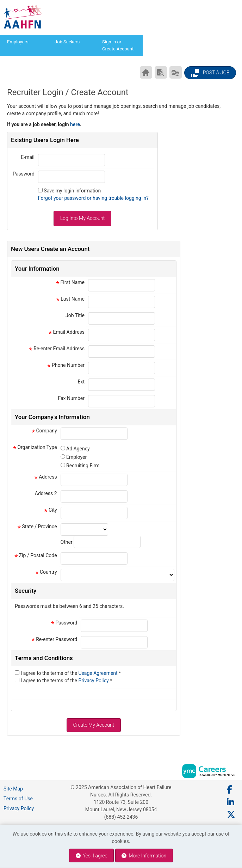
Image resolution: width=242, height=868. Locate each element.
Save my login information (72, 191)
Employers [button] (18, 42)
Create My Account (94, 725)
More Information (144, 856)
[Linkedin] (231, 802)
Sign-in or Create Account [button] (118, 45)
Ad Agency (78, 449)
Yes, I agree (92, 856)
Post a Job (210, 73)
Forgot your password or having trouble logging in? (93, 198)
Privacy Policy (94, 681)
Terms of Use (18, 799)
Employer (76, 457)
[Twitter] (231, 815)
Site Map (13, 789)
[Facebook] (230, 790)
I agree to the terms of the (71, 673)
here (75, 124)
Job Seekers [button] (67, 42)
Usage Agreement (99, 673)
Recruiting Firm (83, 466)
